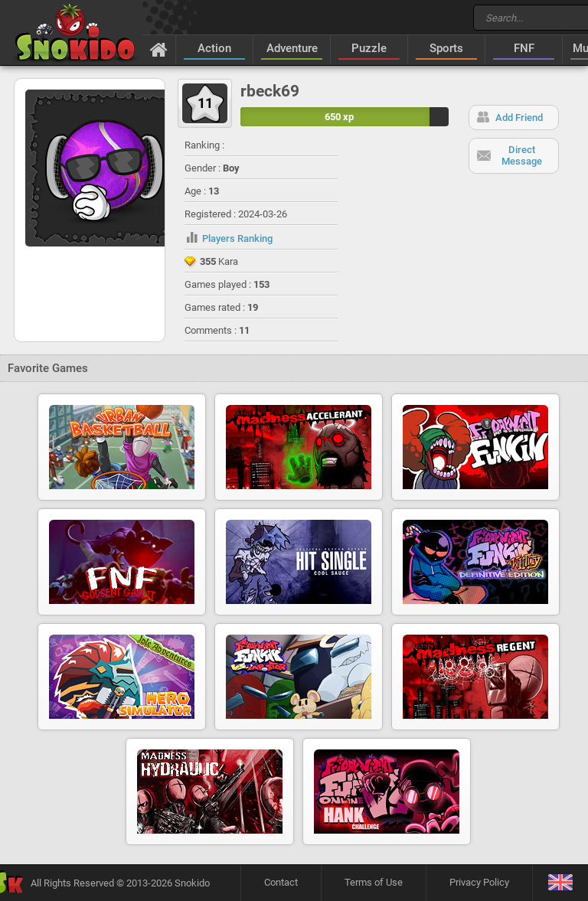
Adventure (292, 48)
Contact (281, 882)
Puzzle (369, 48)
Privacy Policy (479, 882)
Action (214, 48)
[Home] (159, 49)
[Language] (560, 883)
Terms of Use (374, 882)
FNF (524, 48)
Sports (446, 48)
